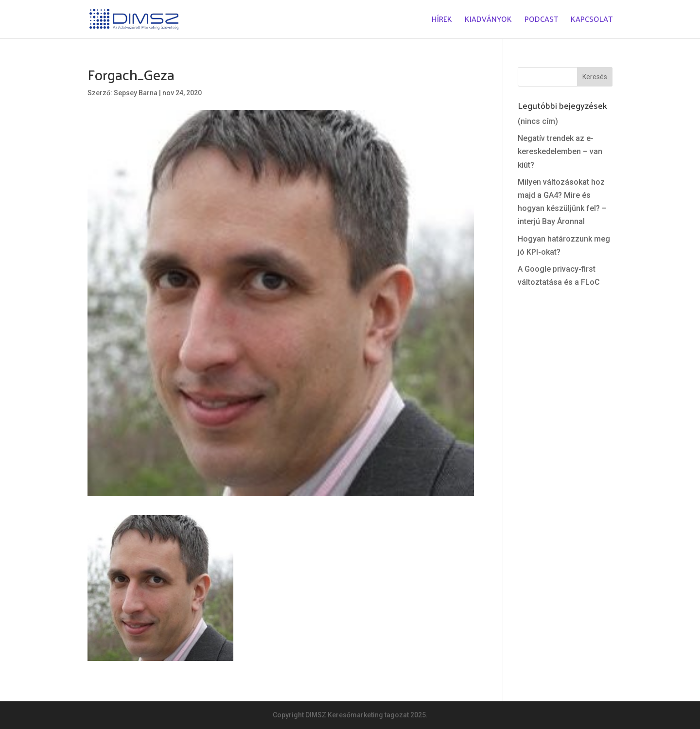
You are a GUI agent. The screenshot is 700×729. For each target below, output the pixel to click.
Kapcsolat (592, 21)
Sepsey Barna (136, 93)
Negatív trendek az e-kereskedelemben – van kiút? (560, 151)
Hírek (442, 21)
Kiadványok (488, 21)
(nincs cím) (538, 121)
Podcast (541, 21)
